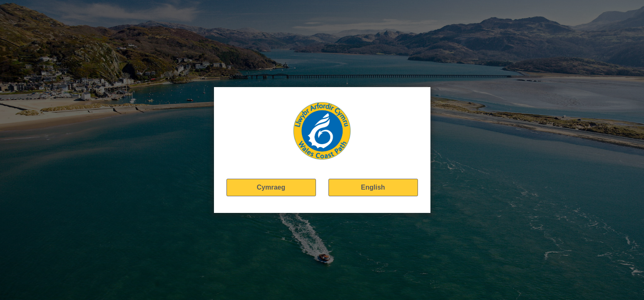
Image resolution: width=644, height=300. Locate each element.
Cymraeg (271, 187)
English (373, 187)
